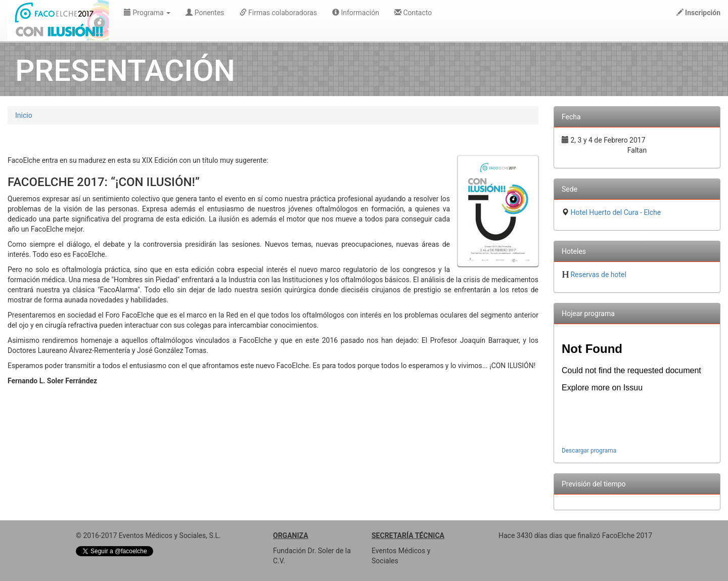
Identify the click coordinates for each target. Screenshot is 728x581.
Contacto (413, 13)
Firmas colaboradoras (278, 13)
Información (356, 13)
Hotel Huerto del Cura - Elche (616, 212)
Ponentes (205, 13)
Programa (147, 13)
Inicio (24, 115)
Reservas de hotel (598, 275)
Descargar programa (589, 451)
